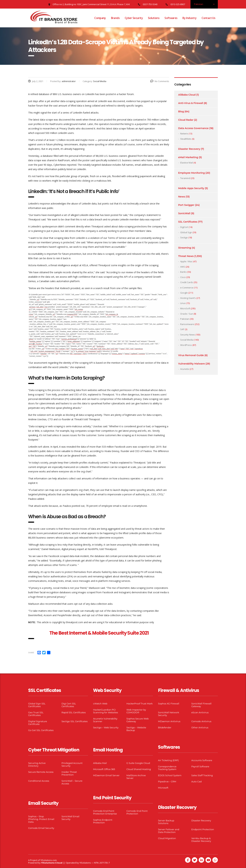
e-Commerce (187, 288)
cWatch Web (100, 704)
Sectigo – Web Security (106, 727)
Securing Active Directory (37, 764)
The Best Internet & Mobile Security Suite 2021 (99, 633)
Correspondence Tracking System (167, 768)
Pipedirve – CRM (167, 781)
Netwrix (184, 134)
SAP (182, 329)
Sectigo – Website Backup (136, 729)
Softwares (171, 18)
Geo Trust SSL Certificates (36, 714)
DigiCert (184, 227)
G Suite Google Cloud (138, 763)
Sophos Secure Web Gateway (138, 720)
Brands (115, 18)
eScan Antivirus (200, 712)
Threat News (186, 256)
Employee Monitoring (192, 173)
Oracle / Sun (187, 314)
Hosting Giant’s (188, 298)
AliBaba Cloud (187, 95)
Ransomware (187, 324)
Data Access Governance (193, 128)
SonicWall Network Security (169, 714)
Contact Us (208, 18)
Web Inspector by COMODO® (136, 711)
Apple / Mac (186, 261)
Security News (188, 335)
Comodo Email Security (41, 828)
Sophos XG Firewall (169, 704)
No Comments (160, 81)
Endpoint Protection (203, 829)
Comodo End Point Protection (137, 812)
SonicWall (184, 213)
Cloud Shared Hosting (139, 769)
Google (184, 293)
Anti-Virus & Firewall (191, 103)
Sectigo (184, 237)
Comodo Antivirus (201, 721)
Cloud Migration (167, 838)
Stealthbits (186, 139)
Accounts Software (202, 760)
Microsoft (163, 788)
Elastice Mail (187, 163)
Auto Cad (196, 781)
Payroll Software (200, 766)
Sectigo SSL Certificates (75, 721)
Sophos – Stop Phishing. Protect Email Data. (41, 819)
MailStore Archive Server (136, 777)
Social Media (187, 340)
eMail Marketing (188, 157)
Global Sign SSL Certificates (37, 705)
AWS (183, 267)
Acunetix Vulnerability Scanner (105, 720)
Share (31, 652)
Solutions (154, 18)
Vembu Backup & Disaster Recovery (201, 840)
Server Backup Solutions (166, 822)
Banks (183, 272)
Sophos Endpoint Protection (103, 821)
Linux (183, 303)
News (182, 197)
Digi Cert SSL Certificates (69, 705)
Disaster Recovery (189, 149)
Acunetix (185, 369)
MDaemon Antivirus (169, 721)
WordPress (186, 345)
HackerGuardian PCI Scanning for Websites (106, 711)
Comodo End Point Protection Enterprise (105, 812)
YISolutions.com (49, 860)
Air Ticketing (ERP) (168, 760)
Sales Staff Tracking (202, 775)
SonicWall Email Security (70, 818)
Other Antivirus (200, 727)
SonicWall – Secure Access (72, 782)
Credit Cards (187, 282)
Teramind (185, 178)
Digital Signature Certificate (38, 723)
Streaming (185, 248)
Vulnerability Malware (192, 364)
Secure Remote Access (41, 772)
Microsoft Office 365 (104, 769)
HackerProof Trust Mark (139, 704)
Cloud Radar (186, 120)
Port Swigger (186, 205)
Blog (181, 111)
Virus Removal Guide (191, 355)
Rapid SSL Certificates (74, 712)
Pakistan (185, 319)
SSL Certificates (188, 222)
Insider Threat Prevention (69, 773)
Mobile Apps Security (191, 188)
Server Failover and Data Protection (169, 831)
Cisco (183, 277)
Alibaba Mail (100, 763)
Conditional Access (39, 781)
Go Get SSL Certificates (41, 730)
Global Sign (186, 232)
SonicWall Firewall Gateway (201, 705)
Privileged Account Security (72, 764)
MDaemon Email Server (106, 775)
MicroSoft (185, 308)
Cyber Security (134, 18)
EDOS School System (170, 775)
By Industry (189, 18)
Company (100, 18)
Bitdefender (165, 727)
